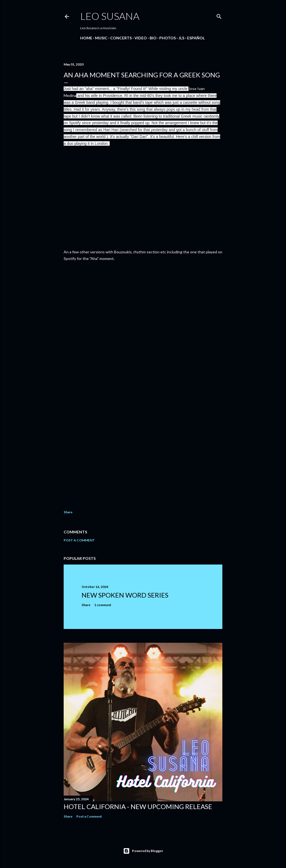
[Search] (219, 15)
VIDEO (141, 38)
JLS (181, 38)
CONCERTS (121, 38)
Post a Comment (79, 540)
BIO (153, 38)
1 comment (103, 605)
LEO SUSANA (110, 16)
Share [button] (68, 512)
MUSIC (101, 38)
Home (86, 38)
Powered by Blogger (143, 851)
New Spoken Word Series (125, 595)
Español (196, 38)
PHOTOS (168, 38)
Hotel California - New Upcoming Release (138, 806)
